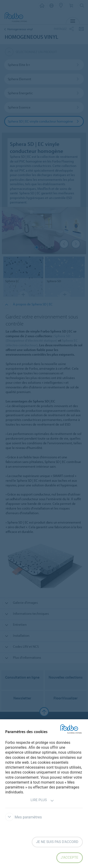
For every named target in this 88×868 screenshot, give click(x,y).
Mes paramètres (23, 817)
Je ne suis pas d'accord (57, 842)
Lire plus (42, 801)
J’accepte (70, 857)
